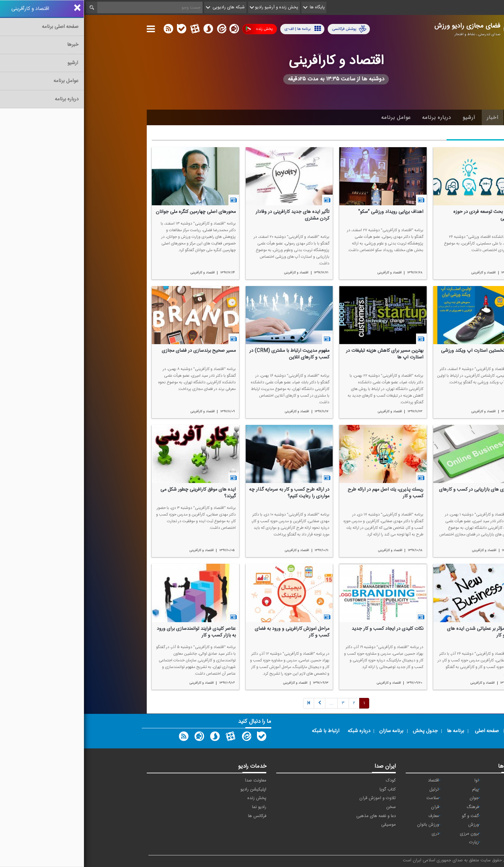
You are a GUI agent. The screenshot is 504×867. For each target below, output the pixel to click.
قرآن (351, 807)
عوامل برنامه (312, 118)
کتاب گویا (304, 790)
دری (351, 834)
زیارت (390, 842)
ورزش (389, 825)
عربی (430, 834)
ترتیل (350, 790)
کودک (307, 781)
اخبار (409, 118)
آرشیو (385, 118)
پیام (391, 790)
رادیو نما (175, 807)
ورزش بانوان (344, 825)
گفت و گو (386, 816)
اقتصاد (349, 781)
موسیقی (304, 825)
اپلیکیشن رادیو (169, 790)
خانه (431, 118)
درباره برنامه (353, 118)
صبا (432, 807)
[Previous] (225, 703)
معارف (350, 816)
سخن (307, 807)
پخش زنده (175, 29)
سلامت (349, 798)
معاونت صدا (172, 781)
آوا (393, 781)
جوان (390, 798)
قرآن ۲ (429, 816)
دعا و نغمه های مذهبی (292, 816)
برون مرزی (385, 834)
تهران (430, 798)
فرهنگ (389, 807)
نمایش (429, 825)
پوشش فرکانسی (265, 29)
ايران (430, 790)
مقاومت (428, 781)
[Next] (247, 703)
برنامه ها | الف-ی (219, 29)
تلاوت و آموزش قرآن (294, 798)
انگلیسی (427, 842)
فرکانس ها (173, 816)
